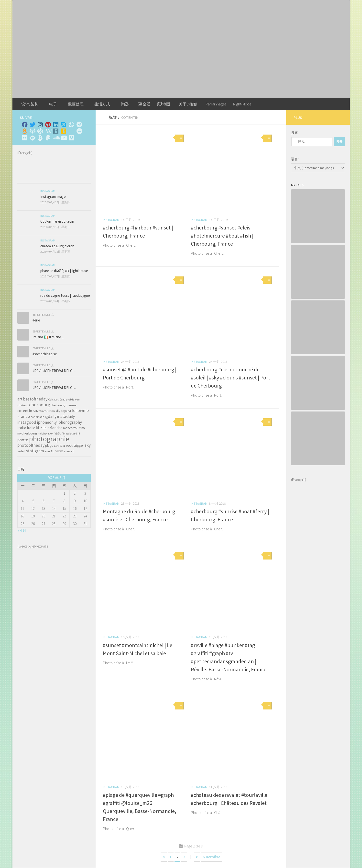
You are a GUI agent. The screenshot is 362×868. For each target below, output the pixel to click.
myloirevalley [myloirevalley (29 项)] (45, 434)
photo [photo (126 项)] (23, 440)
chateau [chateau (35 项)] (23, 405)
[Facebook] (25, 125)
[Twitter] (33, 125)
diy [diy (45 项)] (58, 411)
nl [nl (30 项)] (79, 434)
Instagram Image (53, 197)
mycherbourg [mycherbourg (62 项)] (27, 433)
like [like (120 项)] (46, 428)
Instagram (111, 220)
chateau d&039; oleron (57, 246)
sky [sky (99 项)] (88, 445)
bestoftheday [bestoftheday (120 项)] (35, 399)
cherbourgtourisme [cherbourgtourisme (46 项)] (64, 405)
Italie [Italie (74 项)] (31, 428)
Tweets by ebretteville (33, 546)
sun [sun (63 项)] (47, 451)
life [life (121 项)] (39, 428)
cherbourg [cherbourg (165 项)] (40, 405)
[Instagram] (40, 125)
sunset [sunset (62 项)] (69, 451)
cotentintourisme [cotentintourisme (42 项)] (44, 411)
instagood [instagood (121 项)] (27, 422)
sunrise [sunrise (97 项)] (57, 451)
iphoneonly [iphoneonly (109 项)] (47, 422)
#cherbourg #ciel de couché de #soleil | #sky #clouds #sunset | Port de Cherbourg (230, 377)
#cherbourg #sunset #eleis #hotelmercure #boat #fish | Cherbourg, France (222, 236)
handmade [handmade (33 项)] (37, 417)
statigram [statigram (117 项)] (35, 451)
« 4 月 (22, 531)
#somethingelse (45, 354)
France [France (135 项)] (24, 416)
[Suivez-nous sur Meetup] (33, 138)
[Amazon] (25, 131)
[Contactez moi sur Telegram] (79, 125)
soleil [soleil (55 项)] (21, 451)
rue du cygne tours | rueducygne (65, 295)
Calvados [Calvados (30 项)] (53, 400)
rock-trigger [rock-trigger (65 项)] (75, 445)
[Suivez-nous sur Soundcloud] (56, 138)
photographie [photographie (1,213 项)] (49, 439)
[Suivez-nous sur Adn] (79, 131)
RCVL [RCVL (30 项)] (62, 446)
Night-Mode (242, 104)
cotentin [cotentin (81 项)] (25, 411)
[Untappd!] (64, 131)
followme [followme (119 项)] (80, 410)
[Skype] (64, 125)
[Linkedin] (56, 125)
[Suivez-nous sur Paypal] (48, 138)
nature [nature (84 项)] (59, 433)
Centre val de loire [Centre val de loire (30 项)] (69, 400)
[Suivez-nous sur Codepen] (40, 131)
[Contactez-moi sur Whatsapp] (72, 125)
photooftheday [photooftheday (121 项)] (31, 445)
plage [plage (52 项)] (49, 446)
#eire (36, 320)
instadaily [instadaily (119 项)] (66, 416)
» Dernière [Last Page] (212, 857)
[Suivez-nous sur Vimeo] (72, 138)
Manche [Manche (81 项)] (56, 428)
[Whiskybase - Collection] (56, 131)
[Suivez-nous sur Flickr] (25, 138)
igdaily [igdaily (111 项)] (51, 416)
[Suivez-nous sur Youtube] (64, 138)
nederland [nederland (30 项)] (71, 434)
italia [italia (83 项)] (22, 428)
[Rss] (72, 131)
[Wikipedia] (48, 131)
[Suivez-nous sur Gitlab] (33, 131)
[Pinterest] (48, 125)
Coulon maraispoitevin (57, 221)
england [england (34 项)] (66, 411)
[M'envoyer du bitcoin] (40, 138)
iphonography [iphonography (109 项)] (70, 422)
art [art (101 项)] (20, 399)
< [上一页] (164, 857)
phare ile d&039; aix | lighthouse (64, 271)
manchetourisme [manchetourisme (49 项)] (74, 428)
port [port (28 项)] (56, 446)
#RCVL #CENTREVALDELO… (54, 371)
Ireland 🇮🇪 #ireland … (49, 337)
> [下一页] (197, 857)
